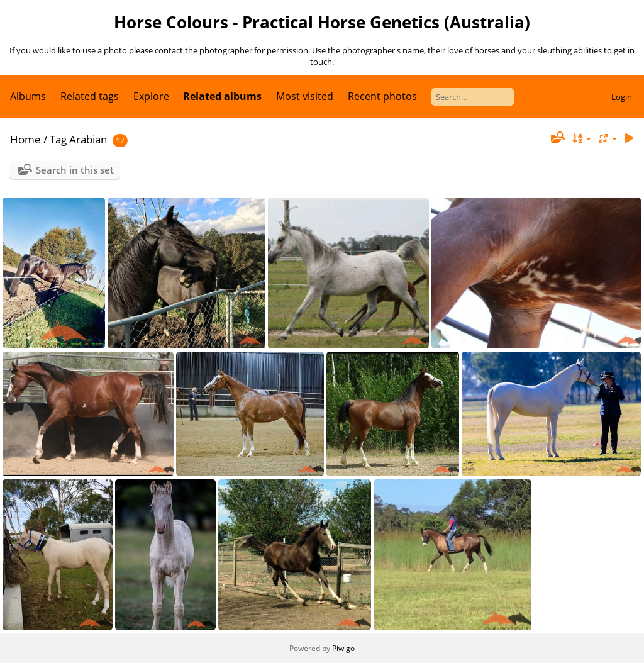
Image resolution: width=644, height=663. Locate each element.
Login (622, 97)
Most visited (305, 96)
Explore (151, 96)
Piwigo (343, 648)
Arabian (88, 139)
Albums (28, 96)
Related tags (90, 96)
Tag (58, 139)
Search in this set (75, 170)
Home (25, 139)
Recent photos (382, 96)
